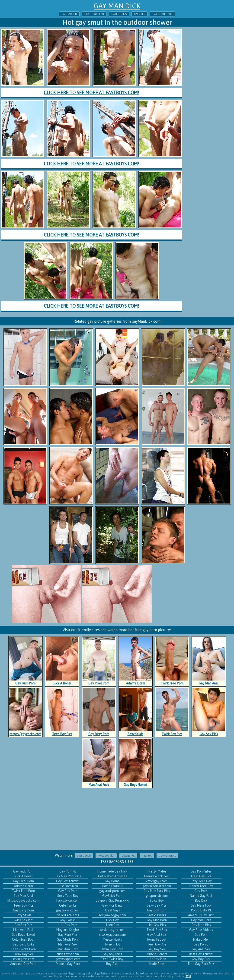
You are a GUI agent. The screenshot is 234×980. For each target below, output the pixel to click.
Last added (69, 14)
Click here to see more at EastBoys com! (91, 93)
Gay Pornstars (162, 14)
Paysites (139, 14)
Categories (119, 14)
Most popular (94, 14)
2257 (188, 976)
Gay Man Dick (117, 6)
